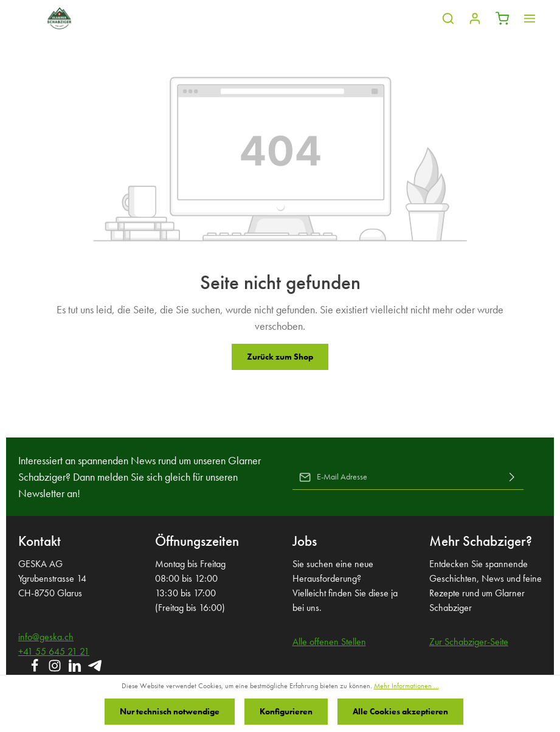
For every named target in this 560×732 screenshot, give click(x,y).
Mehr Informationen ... (406, 686)
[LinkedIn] (76, 669)
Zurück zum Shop (280, 357)
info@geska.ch (46, 637)
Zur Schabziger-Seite (469, 642)
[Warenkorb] (502, 18)
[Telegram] (95, 669)
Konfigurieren (286, 711)
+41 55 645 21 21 (54, 651)
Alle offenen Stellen (329, 642)
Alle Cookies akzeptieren (400, 711)
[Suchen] (448, 18)
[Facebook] (36, 669)
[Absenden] (512, 477)
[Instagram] (56, 669)
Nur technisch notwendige (170, 711)
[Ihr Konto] (475, 18)
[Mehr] (530, 18)
